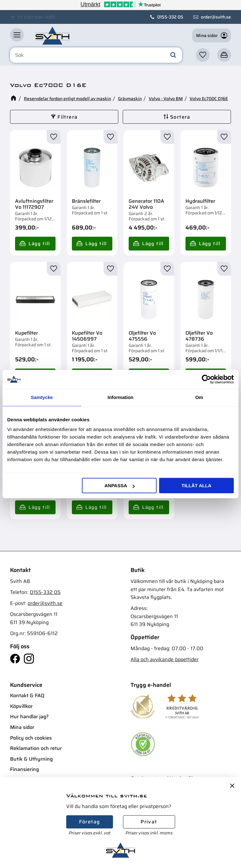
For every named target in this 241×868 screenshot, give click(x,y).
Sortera (180, 117)
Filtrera (67, 117)
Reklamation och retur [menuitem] (36, 748)
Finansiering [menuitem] (24, 769)
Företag (90, 822)
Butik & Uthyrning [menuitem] (31, 759)
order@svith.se (216, 17)
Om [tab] (199, 397)
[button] (17, 35)
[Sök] (173, 55)
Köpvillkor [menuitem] (21, 706)
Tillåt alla (196, 485)
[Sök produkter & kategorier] (96, 55)
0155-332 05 (170, 17)
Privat (149, 822)
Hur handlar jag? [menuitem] (29, 717)
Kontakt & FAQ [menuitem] (27, 695)
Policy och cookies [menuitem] (31, 738)
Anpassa (120, 485)
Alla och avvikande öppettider (165, 659)
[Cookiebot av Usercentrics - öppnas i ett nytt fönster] (206, 379)
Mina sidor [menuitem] (22, 727)
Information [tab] (121, 397)
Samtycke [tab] (42, 397)
